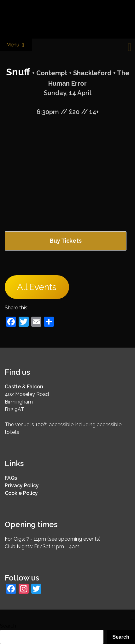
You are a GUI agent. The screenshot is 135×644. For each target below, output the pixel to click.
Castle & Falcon (24, 387)
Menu (16, 45)
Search (8, 626)
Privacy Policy (22, 486)
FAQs (11, 478)
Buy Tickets (66, 241)
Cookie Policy (21, 493)
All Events (37, 287)
